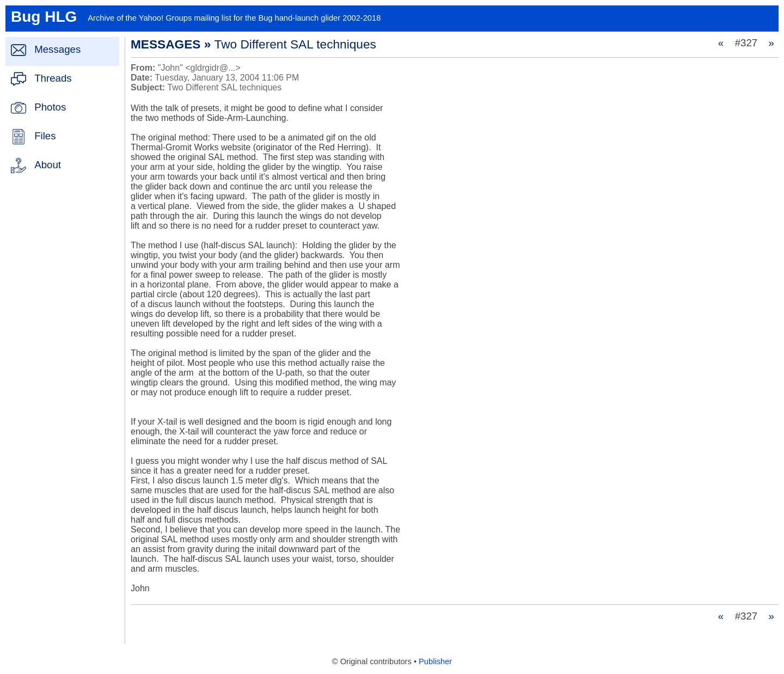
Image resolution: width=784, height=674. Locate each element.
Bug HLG (44, 17)
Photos (50, 107)
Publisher (435, 661)
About (48, 165)
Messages (57, 49)
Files (45, 136)
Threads (53, 78)
